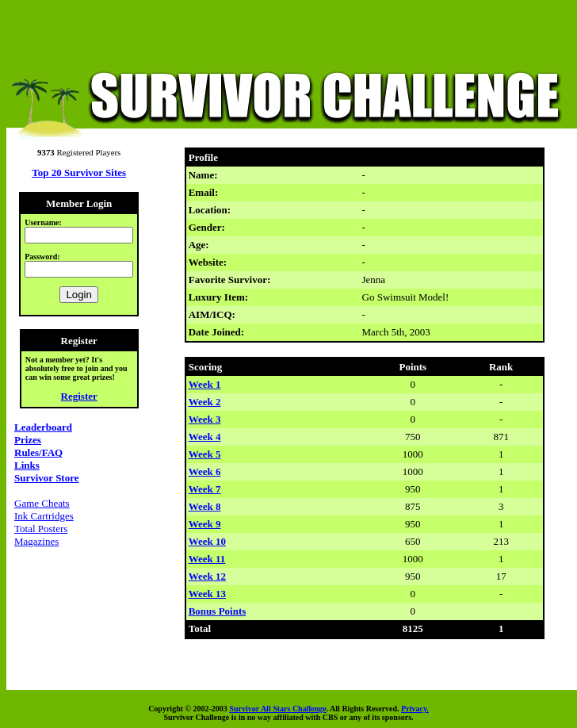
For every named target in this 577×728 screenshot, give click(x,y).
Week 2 (205, 402)
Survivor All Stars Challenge (277, 709)
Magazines (36, 541)
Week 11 (207, 559)
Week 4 (205, 437)
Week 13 (207, 594)
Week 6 (205, 471)
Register (79, 396)
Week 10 (207, 541)
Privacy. (415, 709)
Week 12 (207, 576)
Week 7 (205, 489)
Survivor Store (47, 478)
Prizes (28, 440)
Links (27, 465)
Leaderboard (43, 427)
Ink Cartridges (44, 516)
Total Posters (41, 529)
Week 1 (205, 384)
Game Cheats (42, 503)
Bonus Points (218, 611)
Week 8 (205, 506)
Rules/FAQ (38, 452)
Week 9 (205, 524)
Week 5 (205, 454)
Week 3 (205, 419)
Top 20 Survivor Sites (79, 172)
